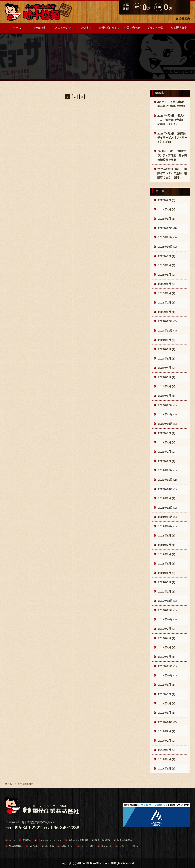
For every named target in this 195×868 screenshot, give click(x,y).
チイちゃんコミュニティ (50, 840)
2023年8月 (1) (166, 433)
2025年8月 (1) (166, 256)
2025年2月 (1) (166, 302)
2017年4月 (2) (166, 759)
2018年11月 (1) (167, 666)
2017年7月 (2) (166, 741)
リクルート (106, 846)
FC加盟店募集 (16, 846)
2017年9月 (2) (166, 731)
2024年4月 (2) (166, 368)
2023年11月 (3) (167, 414)
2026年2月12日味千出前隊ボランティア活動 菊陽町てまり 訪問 (172, 173)
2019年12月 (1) (167, 601)
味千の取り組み (125, 840)
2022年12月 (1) (167, 470)
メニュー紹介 (87, 846)
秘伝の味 (34, 846)
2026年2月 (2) (166, 209)
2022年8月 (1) (166, 498)
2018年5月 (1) (166, 694)
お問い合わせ (67, 846)
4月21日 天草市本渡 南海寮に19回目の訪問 (172, 104)
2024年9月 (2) (166, 340)
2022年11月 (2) (167, 480)
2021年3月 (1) (166, 582)
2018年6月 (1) (166, 685)
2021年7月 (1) (166, 545)
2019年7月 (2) (166, 629)
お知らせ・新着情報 (78, 840)
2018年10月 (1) (167, 675)
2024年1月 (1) (166, 396)
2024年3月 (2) (166, 377)
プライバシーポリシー (130, 846)
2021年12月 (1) (167, 508)
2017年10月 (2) (167, 722)
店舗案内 (27, 840)
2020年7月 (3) (166, 592)
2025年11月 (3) (167, 237)
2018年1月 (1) (166, 713)
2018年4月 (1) (166, 703)
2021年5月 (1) (166, 564)
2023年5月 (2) (166, 442)
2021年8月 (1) (166, 535)
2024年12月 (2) (167, 321)
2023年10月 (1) (167, 424)
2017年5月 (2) (166, 750)
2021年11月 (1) (167, 517)
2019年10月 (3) (167, 619)
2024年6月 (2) (166, 349)
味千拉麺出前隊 (103, 840)
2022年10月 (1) (167, 489)
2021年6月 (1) (166, 554)
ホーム (12, 840)
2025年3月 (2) (166, 293)
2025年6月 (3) (166, 265)
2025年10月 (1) (167, 247)
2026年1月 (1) (166, 219)
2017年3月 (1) (166, 768)
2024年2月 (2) (166, 386)
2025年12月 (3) (167, 228)
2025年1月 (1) (166, 312)
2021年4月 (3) (166, 573)
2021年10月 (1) (167, 526)
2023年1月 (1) (166, 461)
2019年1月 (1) (166, 657)
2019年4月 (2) (166, 638)
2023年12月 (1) (167, 405)
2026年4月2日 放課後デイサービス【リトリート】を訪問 (172, 138)
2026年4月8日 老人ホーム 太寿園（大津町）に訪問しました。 (172, 120)
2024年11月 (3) (167, 331)
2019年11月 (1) (167, 610)
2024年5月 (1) (166, 359)
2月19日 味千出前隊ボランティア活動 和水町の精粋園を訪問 (172, 155)
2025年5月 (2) (166, 275)
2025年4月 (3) (166, 284)
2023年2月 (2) (166, 452)
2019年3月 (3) (166, 647)
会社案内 (184, 19)
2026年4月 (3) (166, 200)
